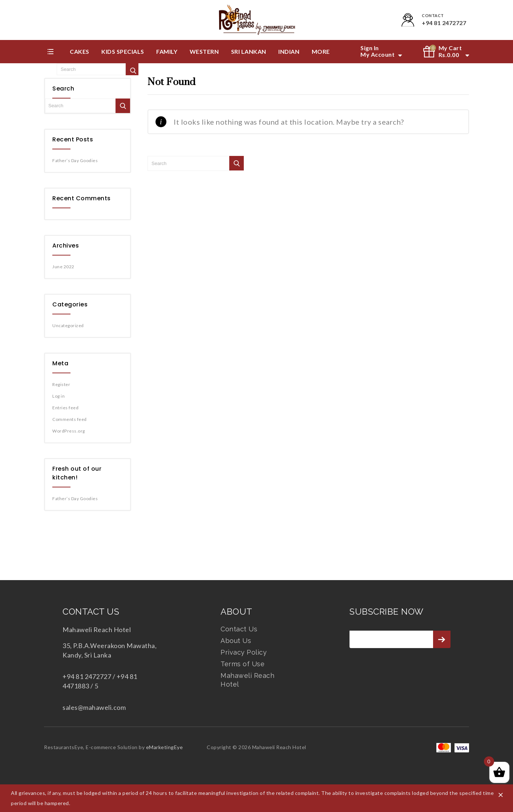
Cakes (80, 51)
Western (204, 51)
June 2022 (63, 267)
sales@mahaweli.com (94, 707)
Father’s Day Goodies (75, 160)
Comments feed (70, 419)
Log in (58, 396)
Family (167, 51)
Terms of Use (243, 664)
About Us (236, 641)
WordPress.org (69, 431)
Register (61, 384)
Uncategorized (68, 325)
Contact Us (239, 629)
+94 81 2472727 (444, 23)
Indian (289, 51)
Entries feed (65, 408)
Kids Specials (123, 51)
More (321, 51)
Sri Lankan (249, 51)
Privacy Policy (244, 652)
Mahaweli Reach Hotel (247, 680)
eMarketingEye (165, 747)
